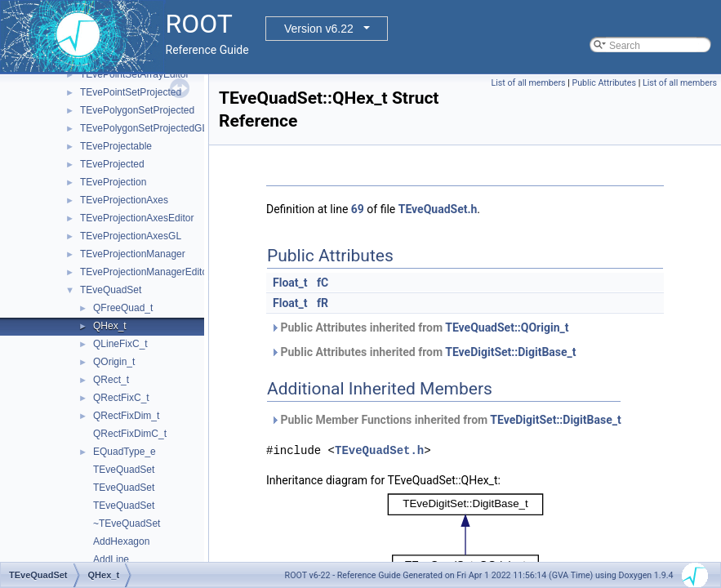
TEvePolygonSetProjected (137, 110)
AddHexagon (121, 541)
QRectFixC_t (121, 398)
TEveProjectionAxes (124, 200)
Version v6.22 (319, 29)
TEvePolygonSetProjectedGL (144, 128)
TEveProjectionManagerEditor (145, 272)
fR (323, 303)
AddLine (111, 559)
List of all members (529, 83)
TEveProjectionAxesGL (131, 236)
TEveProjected (112, 164)
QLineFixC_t (120, 344)
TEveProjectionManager (133, 254)
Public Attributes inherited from (419, 327)
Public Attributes (604, 83)
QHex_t (110, 326)
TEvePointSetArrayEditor (134, 74)
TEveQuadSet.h (438, 209)
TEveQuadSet (111, 290)
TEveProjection (113, 182)
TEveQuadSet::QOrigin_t (507, 327)
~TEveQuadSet (127, 523)
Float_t (290, 283)
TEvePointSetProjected (131, 92)
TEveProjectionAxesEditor (137, 218)
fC (323, 283)
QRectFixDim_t (126, 416)
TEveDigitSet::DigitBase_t (510, 352)
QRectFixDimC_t (130, 434)
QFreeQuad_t (123, 308)
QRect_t (111, 380)
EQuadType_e (125, 452)
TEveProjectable (116, 146)
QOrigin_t (114, 362)
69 (358, 209)
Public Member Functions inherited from (446, 420)
